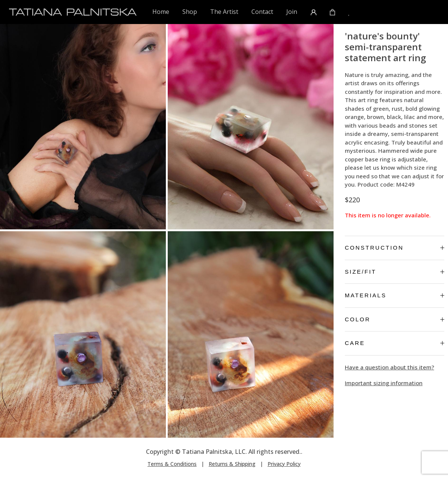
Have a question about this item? (389, 367)
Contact (262, 12)
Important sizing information (384, 383)
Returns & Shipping (232, 464)
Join (292, 12)
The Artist (224, 12)
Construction (395, 248)
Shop (190, 12)
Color (395, 319)
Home (161, 11)
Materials (395, 295)
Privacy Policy (284, 464)
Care (395, 343)
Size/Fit (395, 272)
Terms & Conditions (172, 464)
